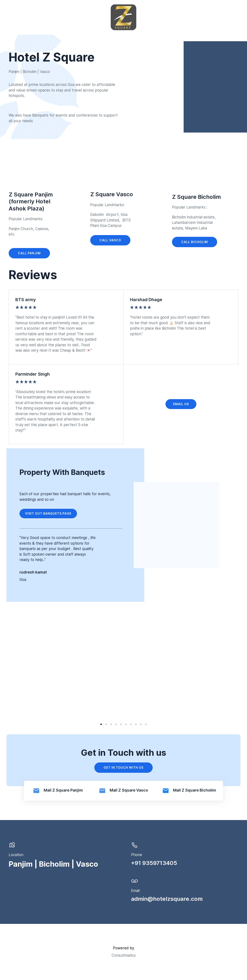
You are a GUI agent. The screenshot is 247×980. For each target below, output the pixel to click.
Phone (137, 855)
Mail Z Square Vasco (129, 790)
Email (135, 891)
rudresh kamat (33, 572)
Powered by (123, 948)
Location (16, 855)
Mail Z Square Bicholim (195, 790)
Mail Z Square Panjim (63, 790)
